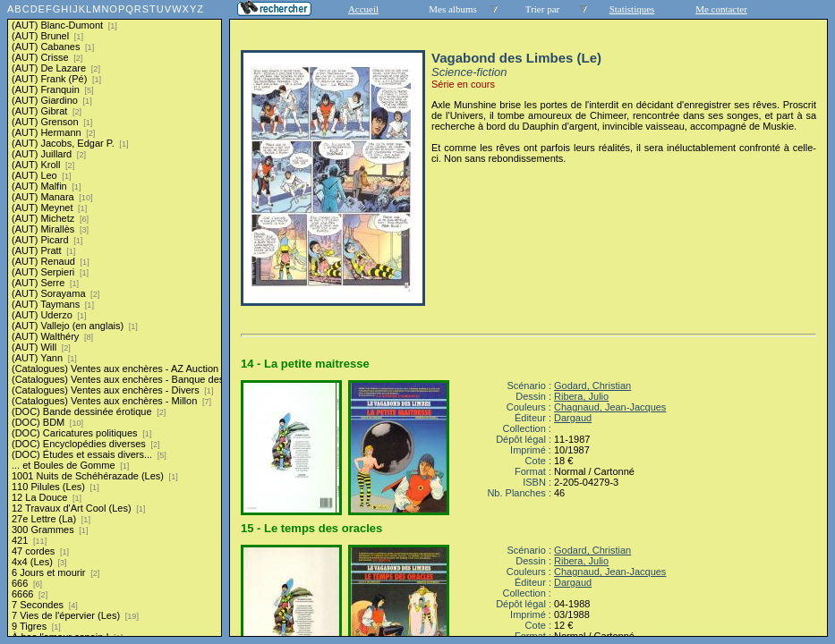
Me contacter (721, 9)
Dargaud (573, 418)
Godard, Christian (592, 386)
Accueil (363, 9)
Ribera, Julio (581, 396)
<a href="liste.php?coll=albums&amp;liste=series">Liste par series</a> (115, 318)
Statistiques (632, 9)
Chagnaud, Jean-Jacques (610, 407)
